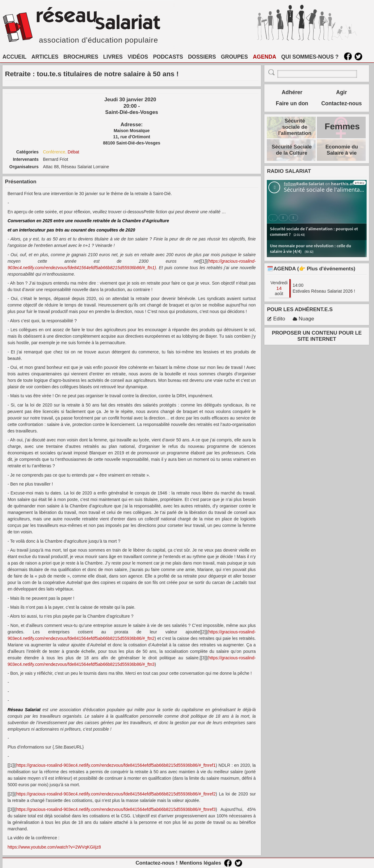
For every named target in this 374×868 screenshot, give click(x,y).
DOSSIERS (202, 57)
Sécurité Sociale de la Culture (292, 150)
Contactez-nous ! (157, 863)
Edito (276, 319)
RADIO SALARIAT (289, 171)
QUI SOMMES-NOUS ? (310, 57)
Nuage (303, 319)
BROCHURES (81, 57)
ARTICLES (45, 57)
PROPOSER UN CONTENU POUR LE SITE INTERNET (317, 336)
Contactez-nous (341, 103)
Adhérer (292, 92)
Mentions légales (200, 863)
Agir (341, 92)
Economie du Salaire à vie (342, 150)
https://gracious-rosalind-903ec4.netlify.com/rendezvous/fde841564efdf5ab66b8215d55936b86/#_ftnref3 (116, 809)
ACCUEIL (15, 57)
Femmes (342, 126)
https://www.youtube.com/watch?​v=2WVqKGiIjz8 (54, 847)
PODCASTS (168, 57)
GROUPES (234, 57)
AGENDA (265, 57)
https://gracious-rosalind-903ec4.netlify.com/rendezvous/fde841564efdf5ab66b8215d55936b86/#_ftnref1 (116, 765)
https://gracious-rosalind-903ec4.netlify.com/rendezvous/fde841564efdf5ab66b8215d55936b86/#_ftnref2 (116, 794)
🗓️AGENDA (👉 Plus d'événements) (311, 269)
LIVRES (113, 57)
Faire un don (292, 103)
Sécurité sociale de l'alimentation (295, 127)
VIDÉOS (138, 57)
